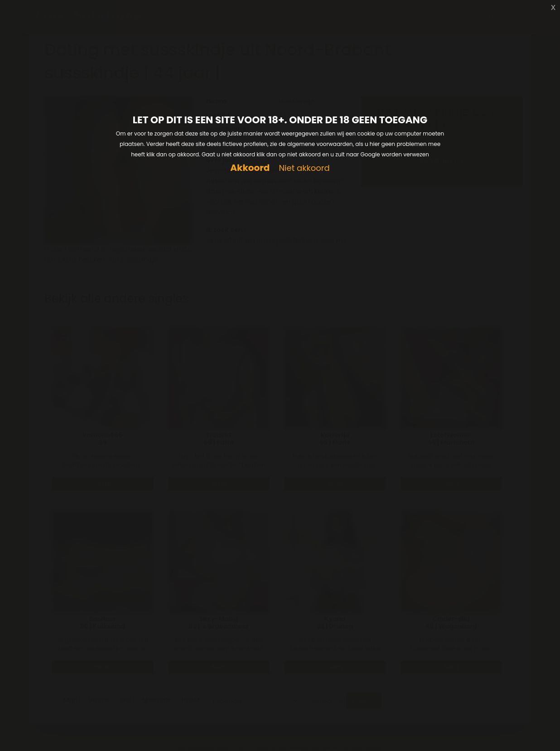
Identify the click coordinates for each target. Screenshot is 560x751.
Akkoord (250, 168)
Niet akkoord (304, 168)
